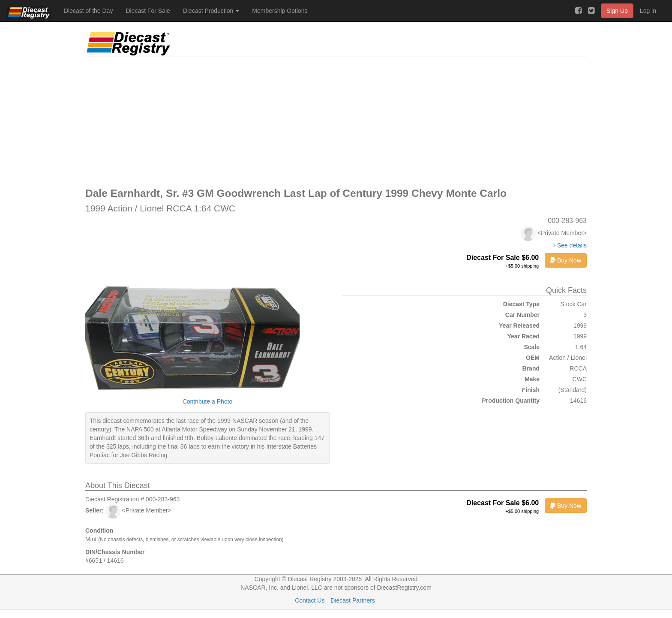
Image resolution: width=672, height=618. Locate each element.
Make (532, 379)
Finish (531, 390)
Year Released (519, 326)
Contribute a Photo (208, 401)
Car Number (522, 315)
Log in (648, 11)
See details (570, 245)
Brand (531, 368)
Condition (99, 531)
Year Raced (524, 336)
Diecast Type (521, 304)
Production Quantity (511, 401)
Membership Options (280, 11)
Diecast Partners (352, 600)
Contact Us (310, 600)
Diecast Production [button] (211, 11)
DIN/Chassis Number (115, 552)
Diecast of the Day (88, 11)
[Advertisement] (336, 121)
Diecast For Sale (148, 11)
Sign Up (617, 11)
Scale (532, 347)
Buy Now (566, 260)
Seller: (94, 510)
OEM (533, 358)
